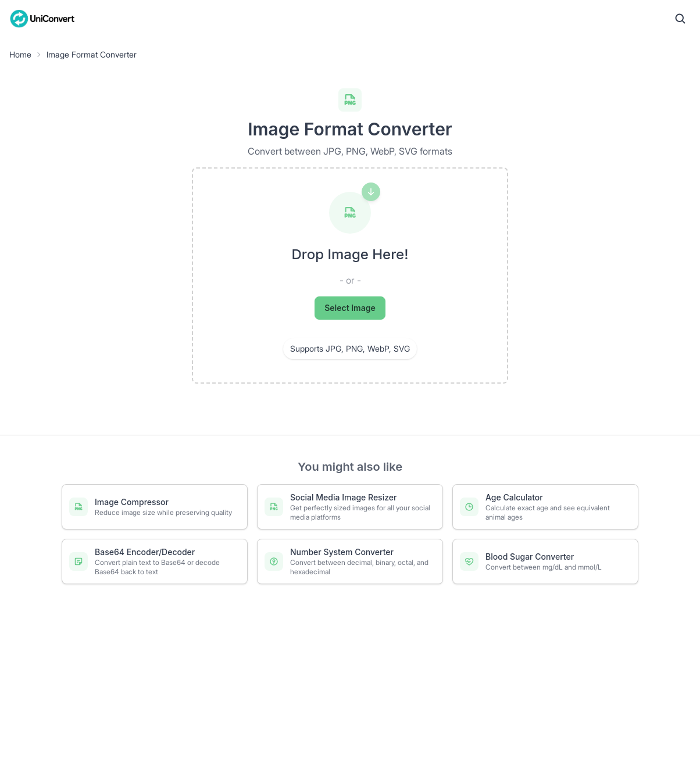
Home (20, 54)
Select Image (350, 308)
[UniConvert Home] (42, 19)
